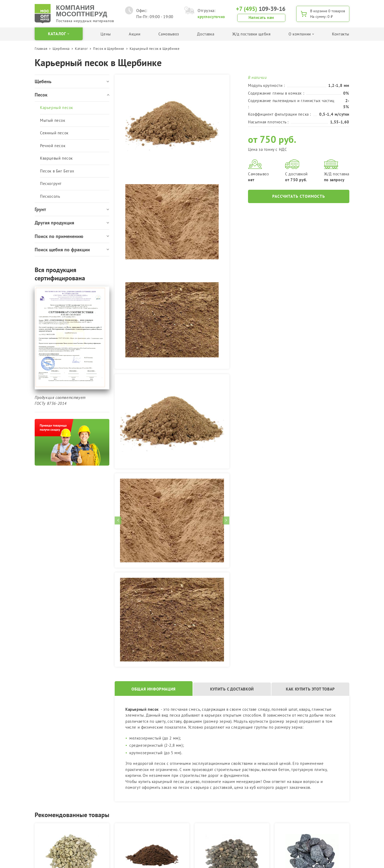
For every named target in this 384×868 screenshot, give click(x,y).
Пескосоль (50, 196)
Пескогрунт (51, 183)
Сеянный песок (54, 133)
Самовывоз (169, 34)
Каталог (81, 49)
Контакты (341, 34)
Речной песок (53, 146)
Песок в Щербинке (109, 49)
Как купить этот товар (310, 689)
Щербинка (61, 49)
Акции (135, 34)
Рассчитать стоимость (299, 196)
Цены (106, 34)
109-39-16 (261, 9)
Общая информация (154, 689)
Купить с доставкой (232, 689)
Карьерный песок (57, 108)
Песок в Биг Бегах (57, 171)
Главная (41, 49)
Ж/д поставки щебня (251, 34)
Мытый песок (53, 120)
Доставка (206, 34)
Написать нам (261, 17)
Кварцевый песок (56, 158)
